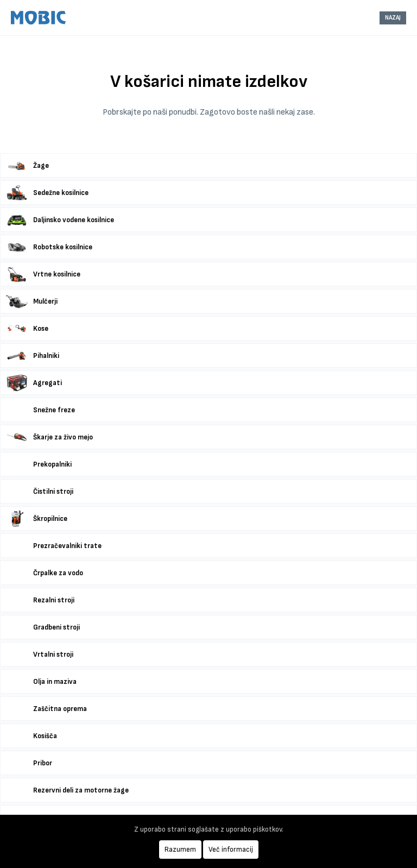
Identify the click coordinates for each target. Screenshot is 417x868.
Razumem (180, 850)
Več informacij (231, 850)
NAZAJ (393, 18)
